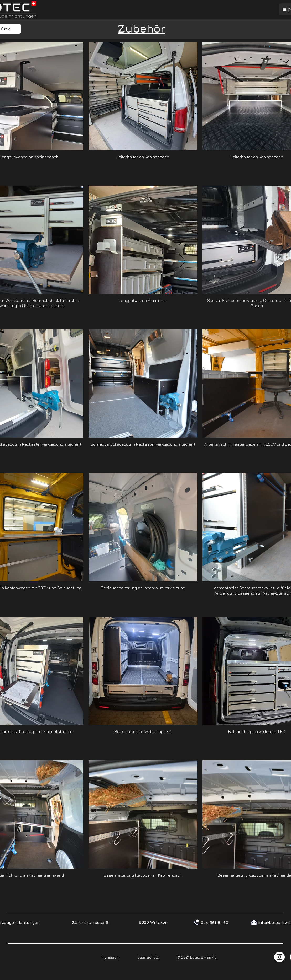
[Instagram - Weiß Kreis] (279, 957)
